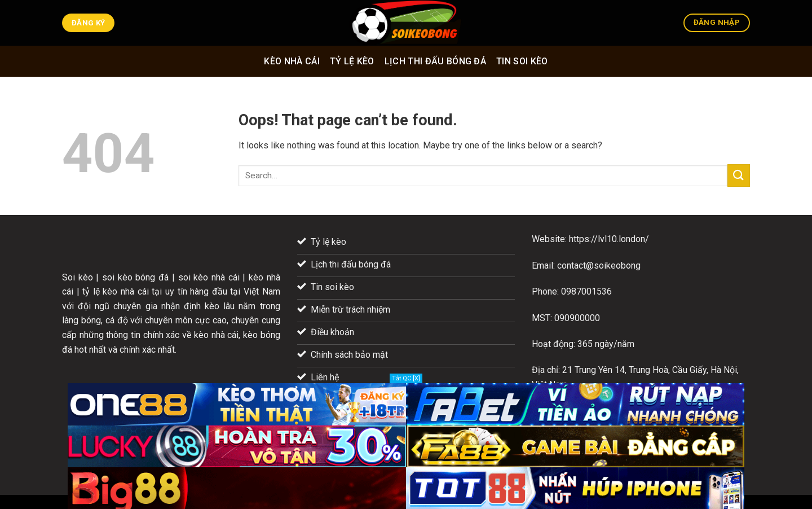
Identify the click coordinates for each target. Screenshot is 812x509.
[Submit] (739, 175)
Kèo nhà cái (292, 61)
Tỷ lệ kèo (352, 61)
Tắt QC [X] (406, 378)
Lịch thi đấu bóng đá (435, 61)
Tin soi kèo (522, 61)
